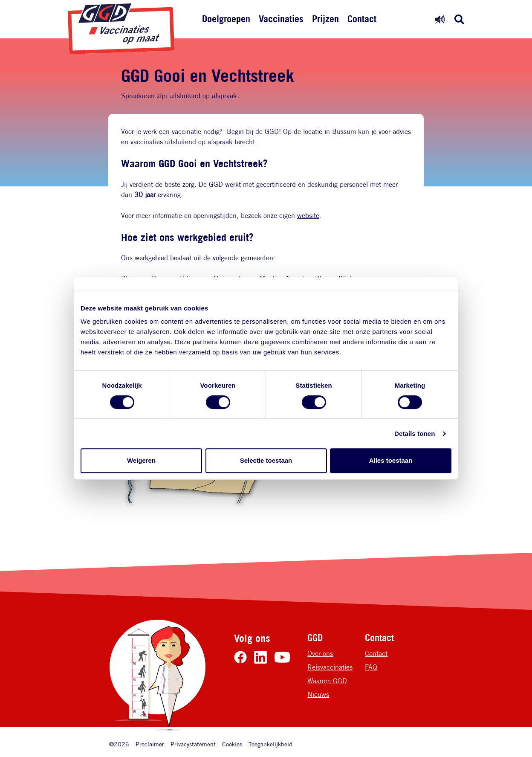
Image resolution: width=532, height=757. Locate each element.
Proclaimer (150, 744)
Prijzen (325, 19)
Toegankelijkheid (270, 744)
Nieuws (318, 695)
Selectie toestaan (266, 460)
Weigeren (141, 460)
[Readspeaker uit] (440, 19)
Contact (362, 19)
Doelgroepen (226, 19)
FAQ (371, 667)
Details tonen (415, 434)
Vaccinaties (281, 19)
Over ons (320, 654)
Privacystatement (193, 744)
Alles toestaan (391, 460)
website (308, 216)
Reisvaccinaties (330, 667)
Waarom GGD (327, 681)
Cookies (232, 744)
